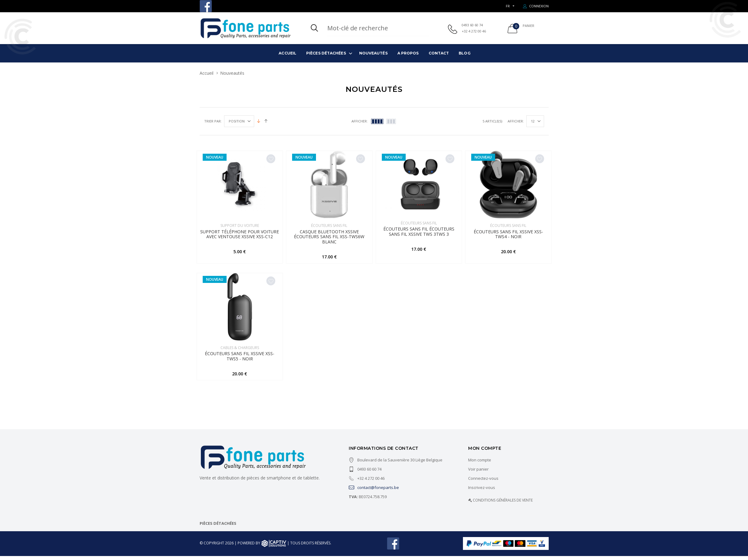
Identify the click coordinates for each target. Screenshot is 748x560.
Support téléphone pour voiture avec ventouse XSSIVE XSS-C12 (240, 236)
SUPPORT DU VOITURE (240, 226)
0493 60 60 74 (472, 25)
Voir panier (478, 473)
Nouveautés (373, 53)
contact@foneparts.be (374, 492)
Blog (464, 53)
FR (508, 6)
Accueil (288, 53)
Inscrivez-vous (482, 492)
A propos (408, 53)
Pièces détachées (326, 53)
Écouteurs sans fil (329, 226)
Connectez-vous (483, 483)
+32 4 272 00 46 (474, 31)
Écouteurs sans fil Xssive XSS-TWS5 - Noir (240, 360)
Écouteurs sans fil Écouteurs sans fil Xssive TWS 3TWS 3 (419, 234)
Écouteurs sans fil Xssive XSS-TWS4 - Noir (508, 236)
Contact (439, 53)
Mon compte (480, 464)
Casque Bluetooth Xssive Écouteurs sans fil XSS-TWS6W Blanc (329, 239)
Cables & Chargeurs (240, 350)
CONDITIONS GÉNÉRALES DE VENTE (503, 504)
